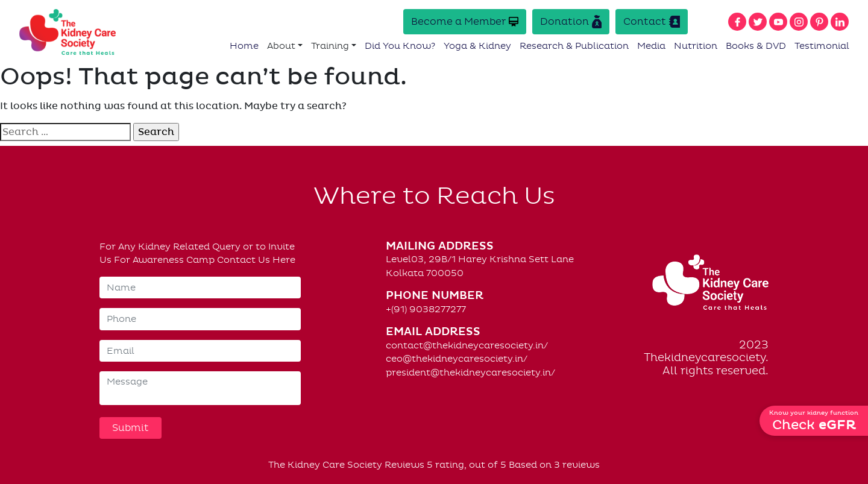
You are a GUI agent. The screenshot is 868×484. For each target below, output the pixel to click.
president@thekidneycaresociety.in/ (470, 372)
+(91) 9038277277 (426, 309)
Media (651, 46)
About (281, 46)
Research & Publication (574, 46)
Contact (652, 22)
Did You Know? (400, 46)
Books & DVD (756, 46)
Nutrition (696, 46)
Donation (571, 22)
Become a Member (465, 21)
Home (244, 46)
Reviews (404, 465)
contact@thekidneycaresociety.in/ (467, 345)
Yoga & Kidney (477, 46)
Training (330, 46)
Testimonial (822, 46)
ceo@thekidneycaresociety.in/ (457, 359)
